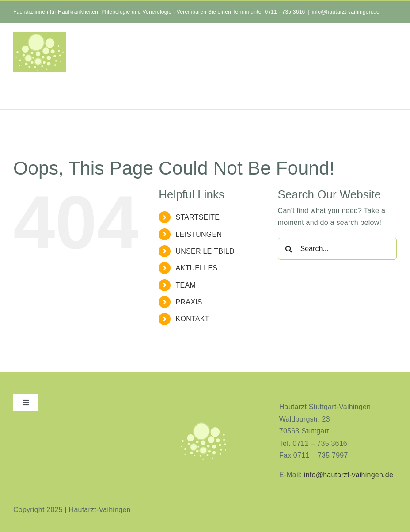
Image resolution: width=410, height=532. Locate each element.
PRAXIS (189, 302)
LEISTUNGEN (199, 234)
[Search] (289, 249)
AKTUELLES (197, 268)
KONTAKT (193, 319)
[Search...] (337, 249)
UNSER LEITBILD (205, 251)
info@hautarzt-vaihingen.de (346, 12)
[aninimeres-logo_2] (205, 424)
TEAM (186, 285)
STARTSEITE (198, 217)
